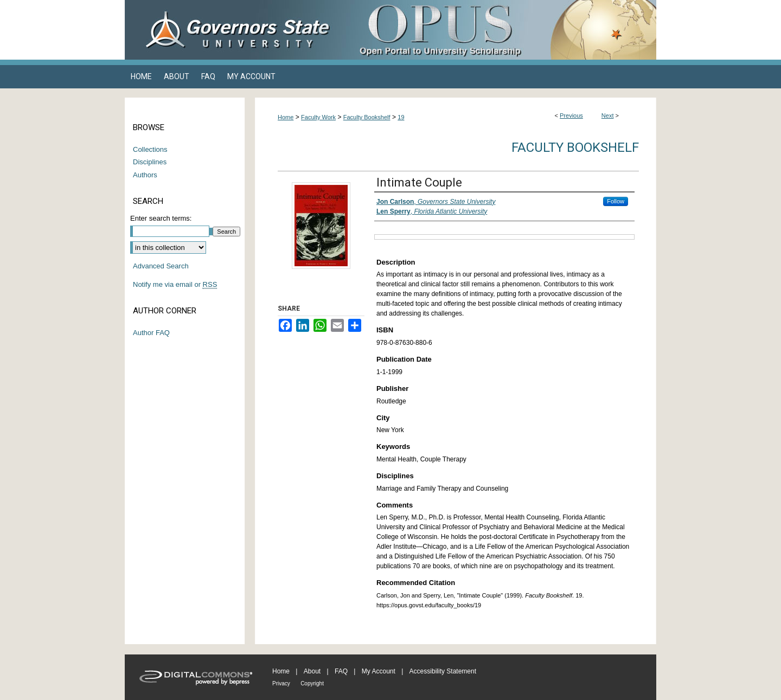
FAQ (341, 671)
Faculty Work (318, 117)
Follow (616, 201)
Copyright (312, 683)
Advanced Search (161, 266)
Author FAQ (151, 333)
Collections (150, 149)
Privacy (281, 683)
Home (286, 117)
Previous (571, 115)
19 (401, 117)
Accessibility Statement (443, 671)
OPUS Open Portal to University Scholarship (499, 30)
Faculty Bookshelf (367, 117)
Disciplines (150, 162)
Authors (145, 175)
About (312, 671)
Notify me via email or (175, 285)
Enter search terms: (161, 218)
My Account (379, 671)
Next (608, 115)
